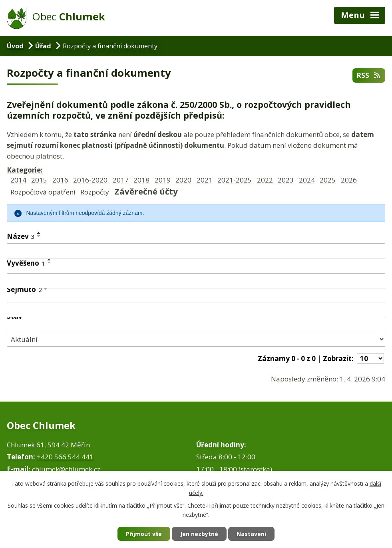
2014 (18, 180)
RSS (369, 75)
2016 (60, 180)
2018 (141, 180)
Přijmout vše (144, 534)
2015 (39, 180)
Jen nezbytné (199, 534)
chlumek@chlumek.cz (66, 469)
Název (21, 236)
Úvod (15, 46)
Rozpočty (95, 192)
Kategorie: (25, 170)
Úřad (43, 46)
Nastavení (251, 534)
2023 (286, 180)
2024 (307, 180)
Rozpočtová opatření (43, 192)
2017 (121, 180)
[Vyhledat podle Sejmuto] (196, 310)
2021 (205, 180)
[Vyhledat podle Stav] (196, 339)
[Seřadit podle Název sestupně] (39, 236)
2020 (183, 180)
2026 (349, 180)
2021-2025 (235, 180)
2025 (328, 180)
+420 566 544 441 (65, 457)
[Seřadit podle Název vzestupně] (39, 233)
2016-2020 (90, 180)
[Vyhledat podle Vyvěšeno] (196, 281)
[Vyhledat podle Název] (196, 251)
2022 (265, 180)
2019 (163, 180)
